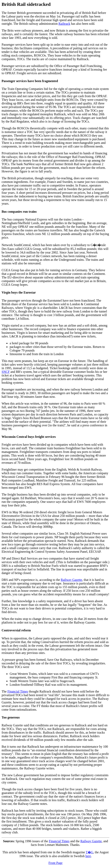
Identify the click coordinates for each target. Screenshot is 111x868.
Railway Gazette (71, 580)
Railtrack (64, 24)
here (88, 856)
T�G (89, 852)
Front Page (56, 863)
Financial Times (18, 691)
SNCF (6, 372)
